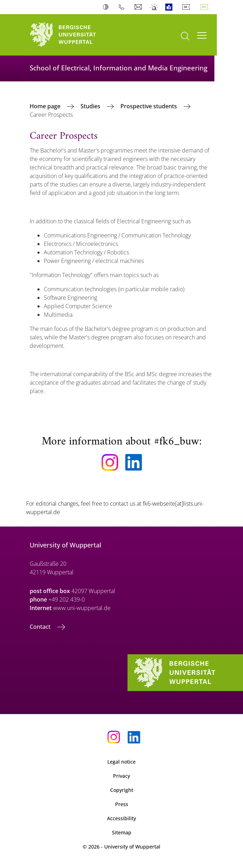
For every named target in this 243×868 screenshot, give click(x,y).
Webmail (139, 7)
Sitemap (122, 832)
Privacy (121, 776)
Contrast (107, 7)
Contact (41, 627)
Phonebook (123, 7)
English (206, 7)
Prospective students (149, 106)
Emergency (155, 7)
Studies (91, 106)
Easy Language (170, 7)
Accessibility (121, 818)
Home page (46, 106)
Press (122, 804)
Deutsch (188, 7)
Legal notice (121, 762)
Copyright (122, 790)
